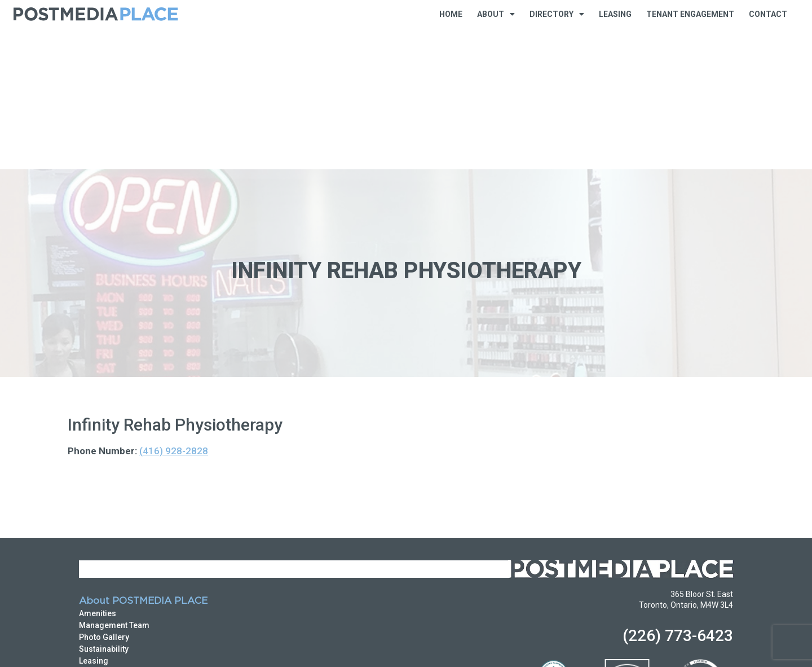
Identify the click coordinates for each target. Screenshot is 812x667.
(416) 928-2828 (174, 310)
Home (451, 14)
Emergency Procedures (123, 532)
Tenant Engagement (690, 14)
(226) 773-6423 (678, 495)
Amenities (98, 472)
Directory (557, 14)
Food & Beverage (111, 578)
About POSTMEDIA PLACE (143, 460)
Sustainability (104, 508)
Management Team (114, 484)
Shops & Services (111, 590)
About (496, 14)
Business (96, 567)
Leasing (615, 14)
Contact (768, 14)
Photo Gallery (104, 496)
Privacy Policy (98, 646)
